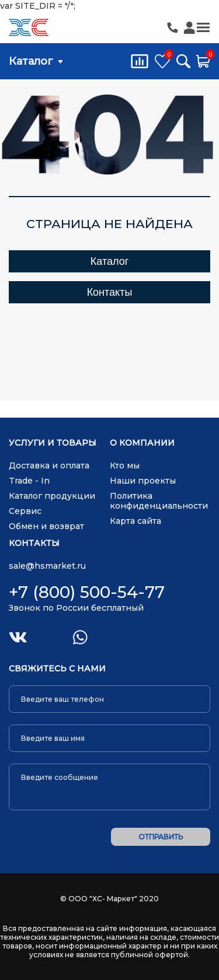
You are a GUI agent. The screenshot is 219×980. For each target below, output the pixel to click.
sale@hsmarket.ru (47, 566)
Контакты (110, 292)
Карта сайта (135, 521)
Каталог (31, 61)
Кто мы (125, 466)
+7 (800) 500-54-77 (87, 592)
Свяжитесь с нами (57, 669)
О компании (142, 443)
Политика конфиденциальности (159, 501)
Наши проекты (143, 481)
